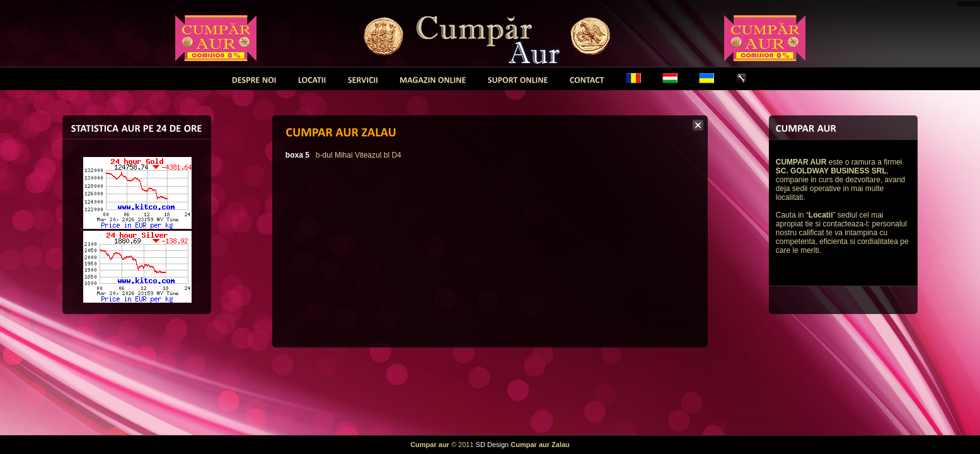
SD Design (493, 445)
